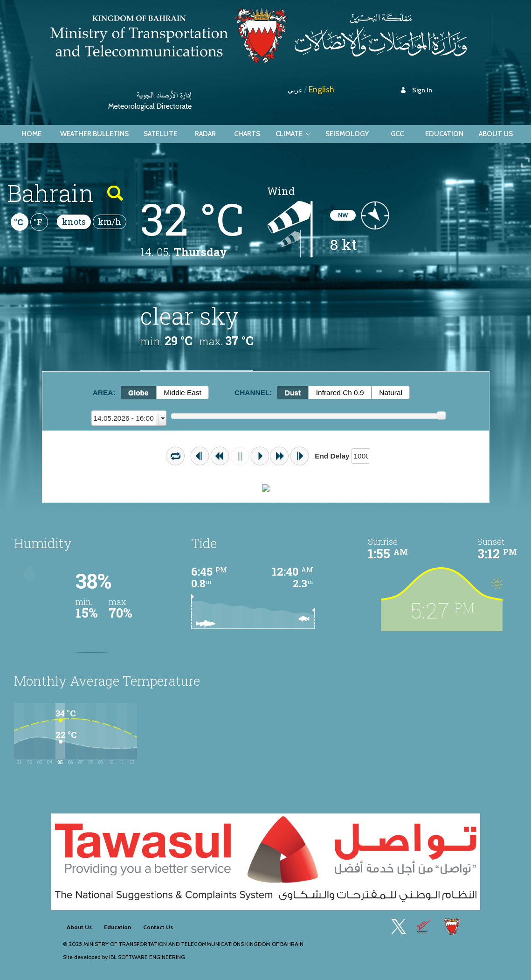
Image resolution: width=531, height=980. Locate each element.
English (321, 90)
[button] (175, 456)
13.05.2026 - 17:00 (124, 418)
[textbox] (361, 456)
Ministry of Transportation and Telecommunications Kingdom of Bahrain (193, 944)
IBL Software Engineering (147, 957)
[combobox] (129, 418)
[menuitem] (32, 134)
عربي (295, 90)
